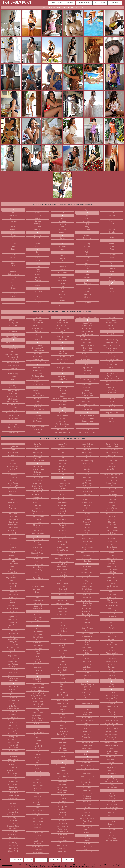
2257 (93, 866)
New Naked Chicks (55, 3)
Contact (88, 866)
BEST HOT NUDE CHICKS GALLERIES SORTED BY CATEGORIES (62, 204)
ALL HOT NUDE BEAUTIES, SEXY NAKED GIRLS (62, 438)
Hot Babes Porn (17, 3)
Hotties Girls (69, 3)
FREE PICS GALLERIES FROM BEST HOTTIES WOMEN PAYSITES (62, 312)
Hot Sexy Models (115, 3)
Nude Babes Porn (100, 3)
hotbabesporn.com (7, 865)
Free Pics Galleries (84, 3)
